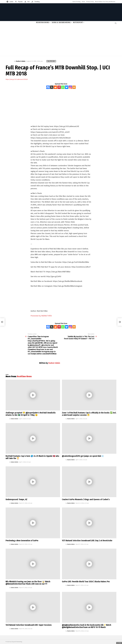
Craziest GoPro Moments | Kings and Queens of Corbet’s (86, 499)
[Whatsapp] (63, 87)
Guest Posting (77, 2)
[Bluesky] (67, 87)
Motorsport (78, 22)
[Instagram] (70, 87)
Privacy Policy (90, 2)
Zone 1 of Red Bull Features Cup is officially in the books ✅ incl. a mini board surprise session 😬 (89, 414)
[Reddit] (55, 87)
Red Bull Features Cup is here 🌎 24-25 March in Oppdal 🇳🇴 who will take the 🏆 (32, 457)
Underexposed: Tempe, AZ (16, 499)
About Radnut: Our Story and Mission (105, 2)
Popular (20, 2)
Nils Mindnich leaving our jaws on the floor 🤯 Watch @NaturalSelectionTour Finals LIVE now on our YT (28, 583)
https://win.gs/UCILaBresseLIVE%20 (17, 79)
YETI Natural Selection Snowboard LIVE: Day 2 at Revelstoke (87, 541)
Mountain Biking (43, 22)
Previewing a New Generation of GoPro (22, 541)
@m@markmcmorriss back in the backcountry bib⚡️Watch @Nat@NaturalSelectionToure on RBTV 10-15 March (87, 626)
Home (83, 2)
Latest (11, 2)
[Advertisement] (61, 41)
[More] (74, 87)
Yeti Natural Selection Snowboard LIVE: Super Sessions (29, 625)
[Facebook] (48, 87)
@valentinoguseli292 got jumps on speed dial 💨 (83, 456)
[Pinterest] (59, 87)
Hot (28, 2)
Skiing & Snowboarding (61, 22)
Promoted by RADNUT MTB (41, 316)
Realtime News (24, 376)
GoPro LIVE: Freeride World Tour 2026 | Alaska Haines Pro (86, 582)
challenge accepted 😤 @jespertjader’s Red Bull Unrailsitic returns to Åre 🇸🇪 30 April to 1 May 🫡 (31, 414)
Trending (37, 2)
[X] (52, 87)
